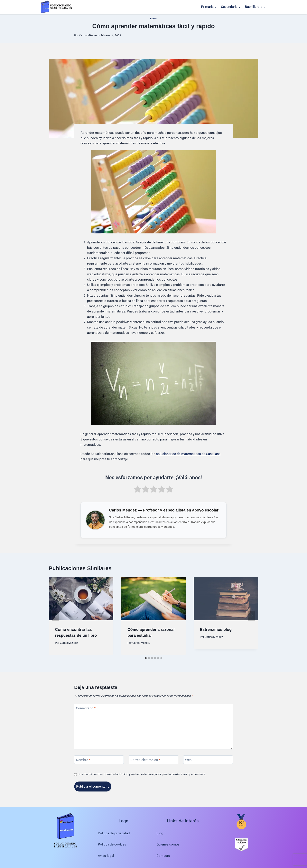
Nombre (83, 760)
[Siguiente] (252, 616)
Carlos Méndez (88, 35)
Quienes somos (168, 844)
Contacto (163, 856)
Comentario (86, 708)
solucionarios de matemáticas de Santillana (188, 454)
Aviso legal (106, 856)
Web (188, 760)
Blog (153, 19)
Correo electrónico (145, 760)
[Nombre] (99, 760)
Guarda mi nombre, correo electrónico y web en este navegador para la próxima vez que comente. (142, 774)
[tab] (146, 658)
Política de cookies (112, 844)
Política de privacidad (114, 833)
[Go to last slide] (55, 616)
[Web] (208, 760)
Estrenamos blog (216, 629)
